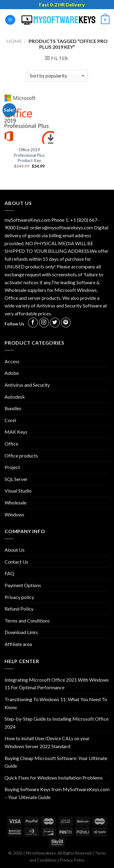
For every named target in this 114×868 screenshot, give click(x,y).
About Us (15, 550)
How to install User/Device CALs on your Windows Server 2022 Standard (47, 742)
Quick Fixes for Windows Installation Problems (54, 778)
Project (12, 467)
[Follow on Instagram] (44, 323)
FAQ (9, 573)
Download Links (21, 632)
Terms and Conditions (27, 621)
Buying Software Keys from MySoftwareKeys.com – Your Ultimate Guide (57, 793)
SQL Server (16, 479)
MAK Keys (16, 432)
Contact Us (16, 562)
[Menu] (10, 20)
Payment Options (23, 585)
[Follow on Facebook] (33, 323)
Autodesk (15, 397)
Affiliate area (18, 644)
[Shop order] (57, 76)
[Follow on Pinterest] (66, 323)
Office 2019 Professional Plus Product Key (29, 155)
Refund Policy (19, 609)
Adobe (12, 373)
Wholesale (16, 502)
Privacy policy (19, 597)
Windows (14, 514)
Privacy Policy (72, 860)
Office (11, 444)
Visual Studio (18, 491)
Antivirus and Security (27, 385)
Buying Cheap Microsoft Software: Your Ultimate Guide (56, 762)
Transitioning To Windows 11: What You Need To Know (56, 703)
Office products (21, 456)
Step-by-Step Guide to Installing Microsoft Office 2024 (57, 723)
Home (14, 41)
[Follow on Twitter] (55, 323)
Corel (10, 420)
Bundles (13, 408)
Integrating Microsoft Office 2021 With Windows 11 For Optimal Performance (57, 684)
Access (12, 361)
